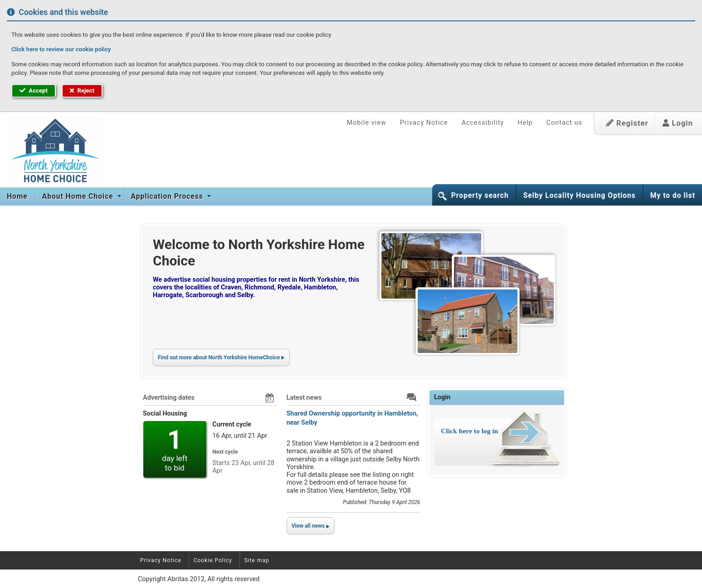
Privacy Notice (424, 123)
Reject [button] (82, 91)
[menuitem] (17, 196)
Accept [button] (34, 91)
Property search (480, 196)
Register (627, 123)
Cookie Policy (213, 560)
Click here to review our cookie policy (61, 49)
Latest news (304, 398)
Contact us (564, 123)
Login (678, 123)
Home (17, 196)
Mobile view (367, 123)
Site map (257, 560)
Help (525, 123)
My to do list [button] (673, 196)
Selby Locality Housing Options (580, 196)
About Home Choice (79, 196)
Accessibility (483, 123)
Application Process (168, 196)
